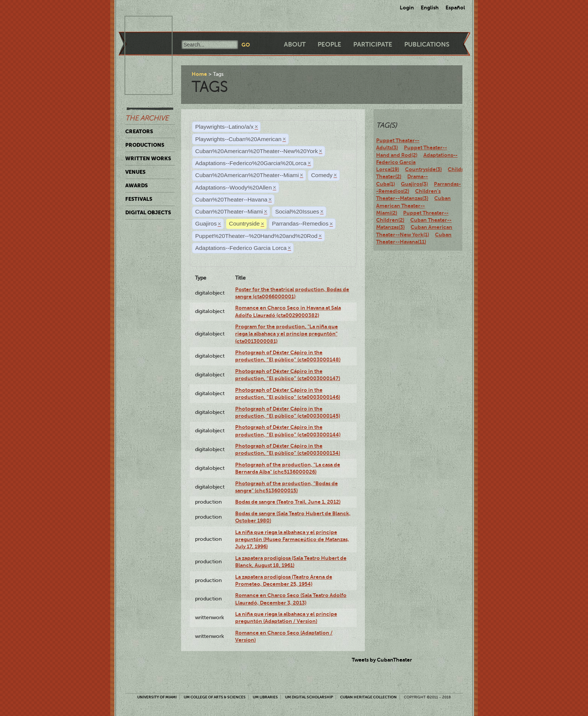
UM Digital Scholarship (309, 697)
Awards (136, 185)
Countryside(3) (423, 169)
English (430, 8)
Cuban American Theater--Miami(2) (413, 205)
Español (455, 8)
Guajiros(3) (414, 184)
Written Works (148, 158)
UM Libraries (265, 697)
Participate (373, 44)
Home (199, 74)
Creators (139, 131)
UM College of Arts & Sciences (215, 697)
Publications (427, 44)
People (329, 44)
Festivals (139, 199)
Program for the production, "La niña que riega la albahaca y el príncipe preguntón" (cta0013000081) (286, 334)
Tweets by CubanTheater (382, 660)
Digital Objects (148, 212)
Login (407, 8)
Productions (145, 145)
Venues (135, 172)
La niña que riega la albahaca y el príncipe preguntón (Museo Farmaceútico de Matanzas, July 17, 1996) (292, 539)
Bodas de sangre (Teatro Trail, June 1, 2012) (288, 502)
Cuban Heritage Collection (368, 697)
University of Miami (157, 697)
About (295, 44)
